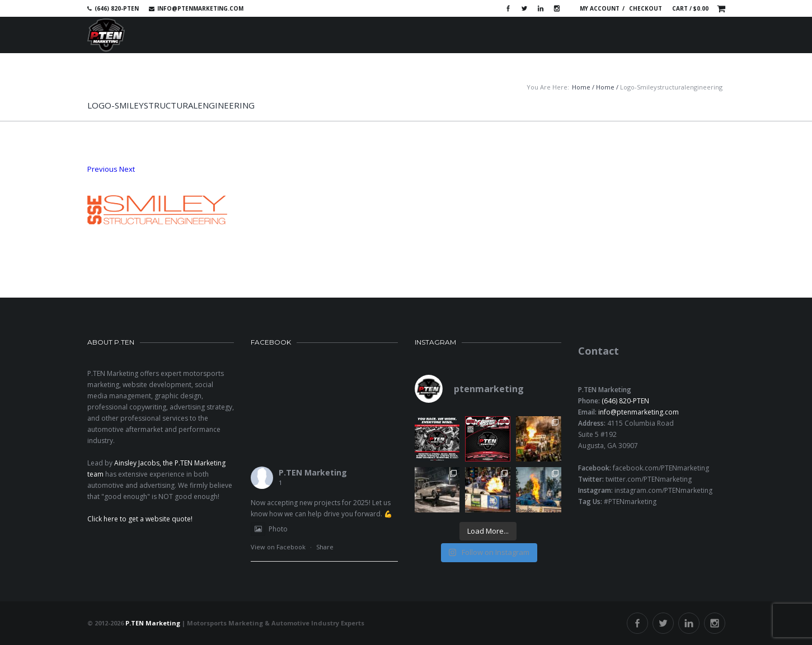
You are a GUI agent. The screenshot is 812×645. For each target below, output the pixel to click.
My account (600, 8)
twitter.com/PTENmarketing (649, 479)
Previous (102, 169)
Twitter (524, 8)
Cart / (690, 8)
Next (127, 169)
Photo (269, 529)
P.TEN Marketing (313, 472)
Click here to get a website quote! (140, 519)
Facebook (508, 8)
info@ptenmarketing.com (200, 8)
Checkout (646, 8)
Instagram (557, 8)
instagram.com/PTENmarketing (663, 490)
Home (581, 87)
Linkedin (541, 8)
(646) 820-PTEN (625, 401)
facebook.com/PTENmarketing (661, 468)
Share (325, 547)
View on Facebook (278, 547)
